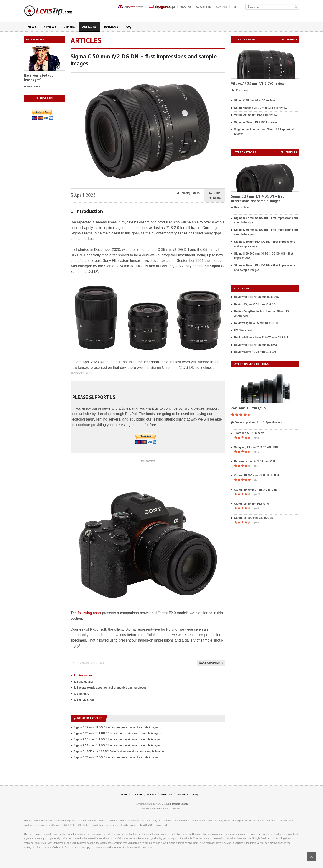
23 (257, 494)
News (32, 27)
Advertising (204, 7)
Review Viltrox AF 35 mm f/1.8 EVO (257, 297)
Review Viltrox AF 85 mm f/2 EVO (256, 345)
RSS (234, 7)
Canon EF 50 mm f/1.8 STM (252, 504)
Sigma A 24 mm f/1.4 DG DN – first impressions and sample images (117, 745)
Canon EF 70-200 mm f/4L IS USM (256, 490)
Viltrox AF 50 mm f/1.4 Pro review (256, 115)
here (59, 847)
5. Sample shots (84, 700)
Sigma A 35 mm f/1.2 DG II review (256, 122)
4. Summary (81, 694)
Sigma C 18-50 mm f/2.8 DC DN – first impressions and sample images (119, 751)
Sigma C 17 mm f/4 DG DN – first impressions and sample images (116, 727)
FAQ (128, 27)
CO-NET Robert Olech (175, 804)
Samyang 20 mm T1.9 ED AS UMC (256, 447)
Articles (89, 27)
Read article (240, 208)
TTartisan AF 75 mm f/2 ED (251, 433)
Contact (222, 7)
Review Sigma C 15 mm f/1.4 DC (255, 304)
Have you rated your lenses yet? (39, 78)
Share (215, 198)
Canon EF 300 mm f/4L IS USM (254, 518)
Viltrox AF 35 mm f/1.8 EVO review (258, 83)
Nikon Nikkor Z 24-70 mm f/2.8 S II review (261, 108)
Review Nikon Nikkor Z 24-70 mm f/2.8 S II (261, 338)
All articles (289, 152)
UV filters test (243, 330)
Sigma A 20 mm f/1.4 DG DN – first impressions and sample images (117, 739)
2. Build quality (83, 682)
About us (186, 7)
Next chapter (211, 663)
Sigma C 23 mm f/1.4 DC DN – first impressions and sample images (117, 733)
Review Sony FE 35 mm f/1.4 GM (255, 352)
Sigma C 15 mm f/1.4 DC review (254, 101)
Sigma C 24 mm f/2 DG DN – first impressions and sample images (116, 757)
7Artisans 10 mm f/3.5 (248, 408)
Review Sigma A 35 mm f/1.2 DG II (256, 323)
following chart (89, 613)
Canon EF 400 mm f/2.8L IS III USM (257, 476)
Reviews (50, 27)
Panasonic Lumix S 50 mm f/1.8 (255, 461)
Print (214, 193)
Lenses (69, 27)
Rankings (111, 27)
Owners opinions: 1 (245, 423)
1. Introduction (83, 676)
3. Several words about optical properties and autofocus (110, 688)
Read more (32, 87)
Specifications (272, 423)
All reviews (289, 40)
